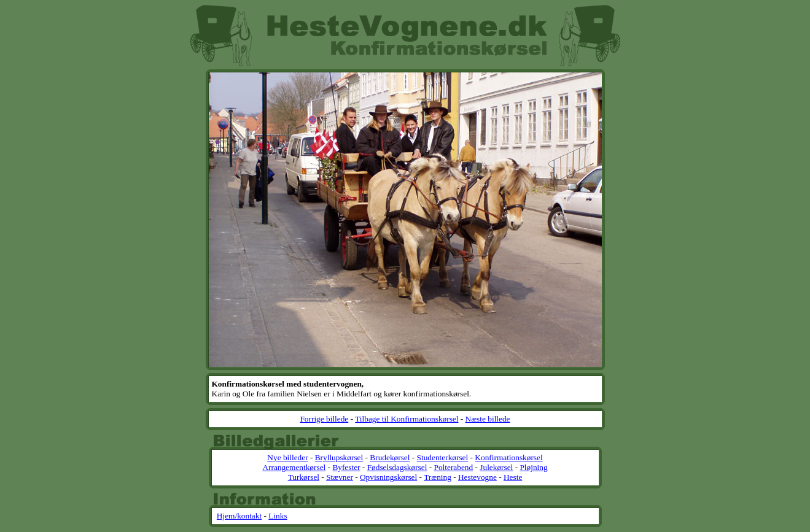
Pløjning (533, 467)
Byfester (346, 467)
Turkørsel (304, 477)
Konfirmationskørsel (508, 457)
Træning (438, 477)
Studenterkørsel (443, 457)
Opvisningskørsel (388, 477)
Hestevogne (477, 477)
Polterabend (454, 467)
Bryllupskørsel (339, 457)
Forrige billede (324, 419)
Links (278, 516)
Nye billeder (287, 457)
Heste (513, 477)
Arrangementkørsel (294, 467)
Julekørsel (496, 467)
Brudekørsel (390, 457)
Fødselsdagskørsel (397, 467)
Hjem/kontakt (239, 516)
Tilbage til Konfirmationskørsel (407, 419)
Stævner (340, 477)
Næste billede (488, 419)
